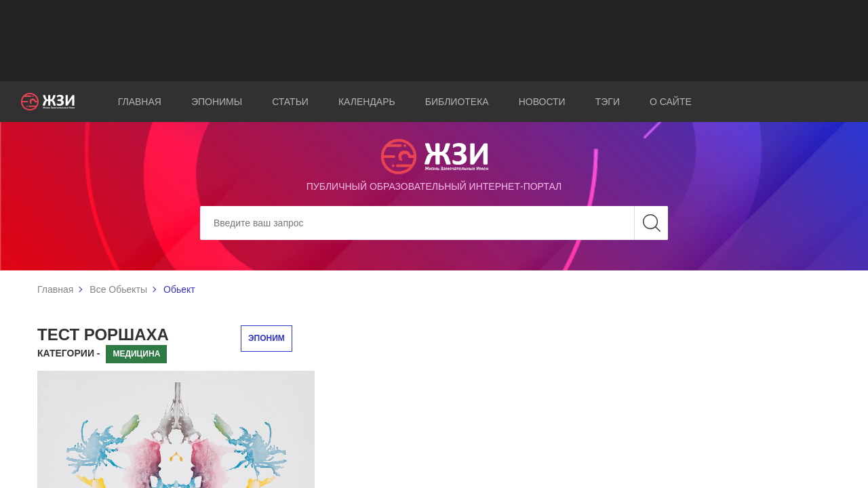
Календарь (367, 102)
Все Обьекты (118, 289)
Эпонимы (217, 102)
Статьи (290, 102)
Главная (140, 102)
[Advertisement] (434, 41)
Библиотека (457, 102)
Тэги (608, 102)
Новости (542, 102)
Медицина (136, 354)
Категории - (69, 353)
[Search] (434, 223)
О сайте (671, 102)
